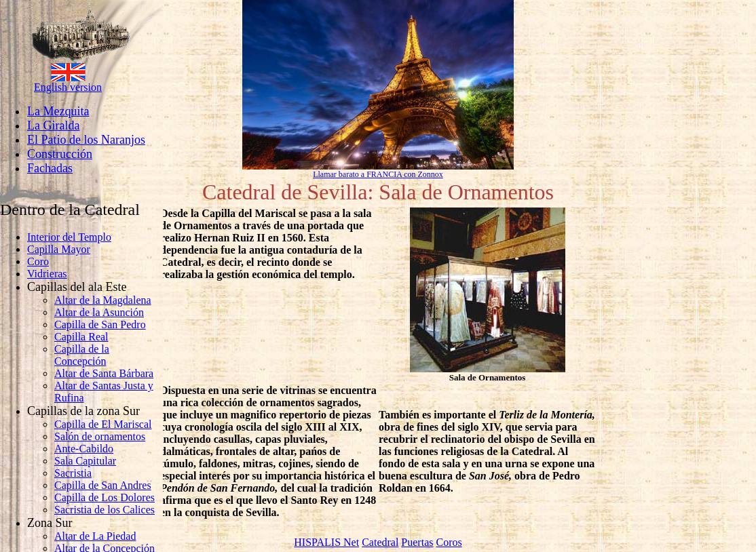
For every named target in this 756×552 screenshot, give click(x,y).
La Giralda (53, 125)
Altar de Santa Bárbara (104, 373)
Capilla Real (81, 337)
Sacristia (73, 473)
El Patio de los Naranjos (86, 140)
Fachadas (50, 168)
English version (68, 87)
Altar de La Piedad (95, 536)
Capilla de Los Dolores (105, 497)
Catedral (380, 542)
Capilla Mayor (59, 249)
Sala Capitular (85, 461)
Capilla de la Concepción (82, 355)
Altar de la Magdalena (103, 300)
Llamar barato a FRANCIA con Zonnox (378, 174)
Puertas (417, 542)
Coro (38, 261)
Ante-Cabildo (84, 449)
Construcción (60, 154)
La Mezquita (58, 111)
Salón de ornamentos (100, 436)
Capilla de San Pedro (100, 324)
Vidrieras (47, 274)
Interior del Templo (69, 237)
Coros (449, 542)
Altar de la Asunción (99, 312)
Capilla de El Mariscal (103, 424)
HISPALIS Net (326, 542)
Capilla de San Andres (103, 485)
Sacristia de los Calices (105, 510)
